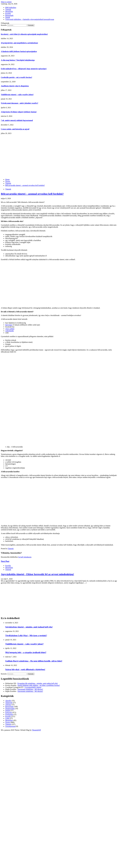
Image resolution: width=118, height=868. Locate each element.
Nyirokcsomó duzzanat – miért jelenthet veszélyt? (20, 103)
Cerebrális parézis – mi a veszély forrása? (17, 77)
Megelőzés (9, 11)
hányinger (9, 325)
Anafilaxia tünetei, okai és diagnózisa (15, 86)
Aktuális (8, 701)
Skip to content (6, 2)
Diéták (8, 17)
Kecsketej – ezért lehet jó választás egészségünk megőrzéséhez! (24, 34)
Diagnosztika (10, 709)
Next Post (5, 561)
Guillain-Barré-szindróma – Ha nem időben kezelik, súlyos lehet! (34, 661)
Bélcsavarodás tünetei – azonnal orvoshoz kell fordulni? (32, 194)
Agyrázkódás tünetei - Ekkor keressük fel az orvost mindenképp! (37, 574)
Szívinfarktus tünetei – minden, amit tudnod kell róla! (29, 627)
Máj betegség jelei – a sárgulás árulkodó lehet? (26, 652)
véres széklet (10, 329)
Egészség (9, 712)
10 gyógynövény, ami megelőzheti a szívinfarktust (19, 43)
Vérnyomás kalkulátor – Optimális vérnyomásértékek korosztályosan (30, 19)
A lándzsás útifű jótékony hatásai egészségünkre (19, 51)
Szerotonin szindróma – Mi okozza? (30, 689)
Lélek (7, 718)
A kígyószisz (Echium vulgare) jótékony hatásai (19, 112)
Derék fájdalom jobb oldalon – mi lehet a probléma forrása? (39, 685)
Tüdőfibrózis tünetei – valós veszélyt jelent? (17, 95)
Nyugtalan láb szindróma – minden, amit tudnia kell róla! (38, 683)
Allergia (8, 705)
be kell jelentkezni (25, 557)
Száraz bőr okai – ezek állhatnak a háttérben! (25, 669)
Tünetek (8, 9)
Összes (8, 722)
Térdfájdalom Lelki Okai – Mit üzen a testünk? (26, 636)
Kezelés (8, 13)
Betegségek (9, 15)
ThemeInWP (36, 730)
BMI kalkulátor (11, 8)
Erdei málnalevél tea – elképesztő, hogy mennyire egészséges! (24, 69)
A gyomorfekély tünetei (33, 687)
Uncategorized (10, 726)
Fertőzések (9, 714)
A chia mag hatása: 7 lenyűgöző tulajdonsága (18, 60)
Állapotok (9, 703)
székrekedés (10, 331)
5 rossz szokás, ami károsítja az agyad (15, 129)
